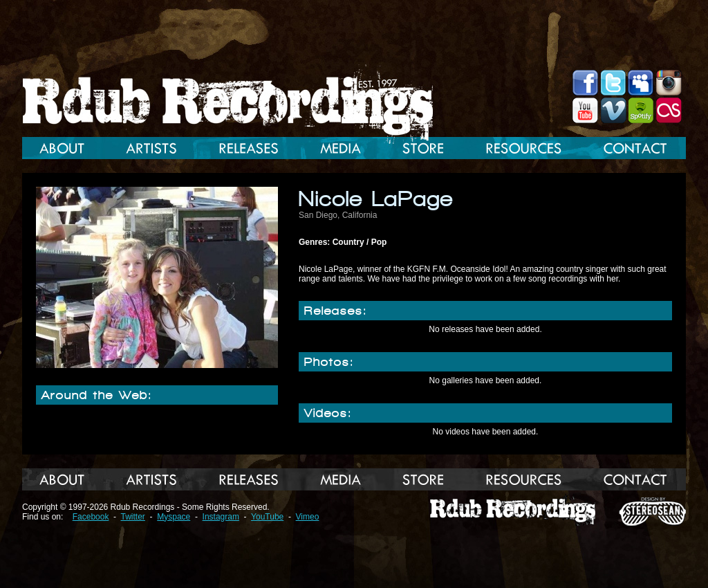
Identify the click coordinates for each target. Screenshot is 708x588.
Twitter (133, 517)
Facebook (91, 517)
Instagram (221, 517)
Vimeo (308, 517)
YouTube (267, 517)
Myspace (174, 517)
